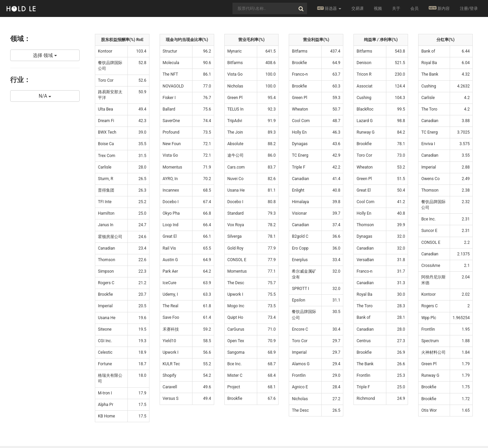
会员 (414, 8)
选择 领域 (45, 55)
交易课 (358, 8)
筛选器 (329, 8)
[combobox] (270, 8)
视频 (378, 8)
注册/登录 (469, 8)
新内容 (439, 8)
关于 (396, 8)
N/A (45, 96)
